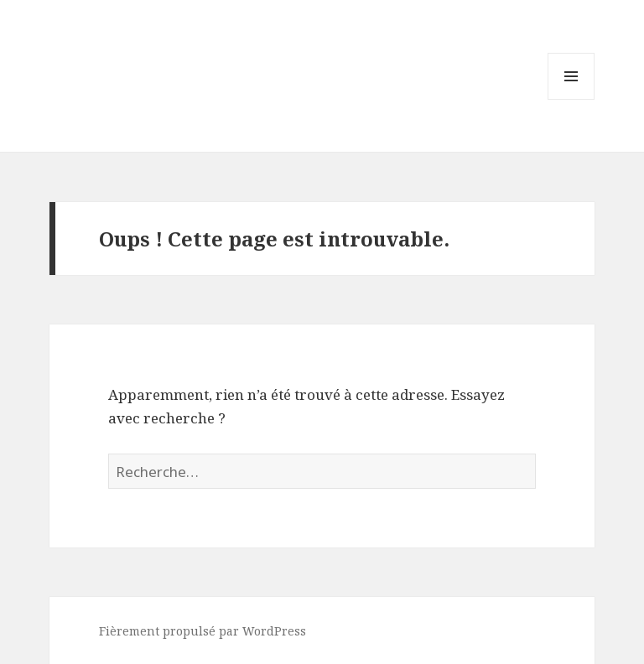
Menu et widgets (571, 99)
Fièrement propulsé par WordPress (203, 631)
